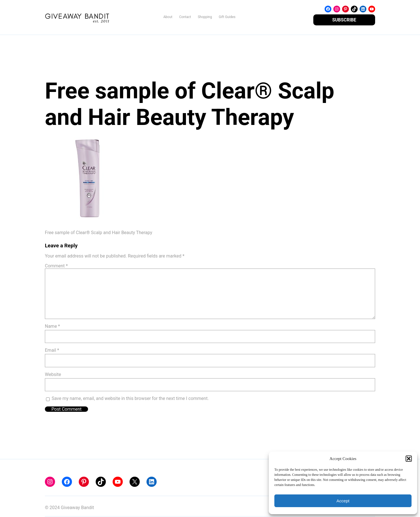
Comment (56, 266)
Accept (343, 501)
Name (53, 326)
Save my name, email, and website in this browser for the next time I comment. (130, 398)
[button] (409, 459)
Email (52, 350)
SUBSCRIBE (344, 20)
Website (53, 374)
